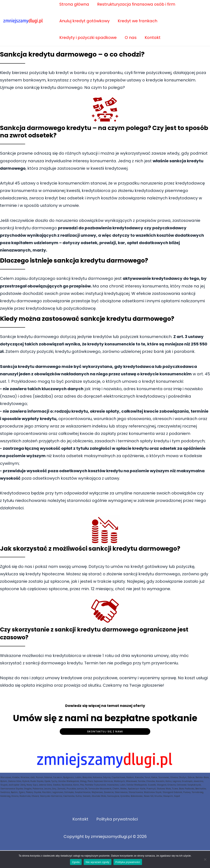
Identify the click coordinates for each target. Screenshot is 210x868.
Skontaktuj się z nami (105, 731)
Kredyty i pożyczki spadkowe (88, 38)
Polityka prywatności (117, 819)
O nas (131, 38)
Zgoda (76, 862)
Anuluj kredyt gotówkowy (84, 21)
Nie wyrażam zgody (98, 862)
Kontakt (153, 38)
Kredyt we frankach (137, 21)
